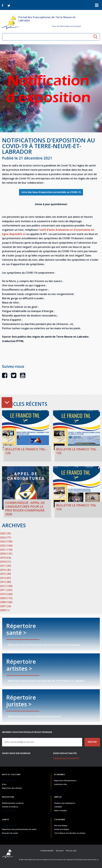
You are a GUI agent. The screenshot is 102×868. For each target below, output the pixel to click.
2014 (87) (6, 578)
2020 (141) (6, 554)
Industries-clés (61, 784)
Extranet (60, 851)
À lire (4, 784)
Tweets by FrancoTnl (66, 758)
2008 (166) (6, 602)
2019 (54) (6, 558)
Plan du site (71, 851)
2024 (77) (6, 538)
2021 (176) (6, 550)
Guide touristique (62, 829)
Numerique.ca (93, 860)
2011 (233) (6, 590)
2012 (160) (6, 586)
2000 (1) (5, 610)
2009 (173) (6, 598)
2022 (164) (6, 546)
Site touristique (61, 825)
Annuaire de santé (10, 833)
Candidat (58, 807)
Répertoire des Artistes (12, 788)
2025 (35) (6, 533)
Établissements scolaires (13, 803)
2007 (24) (6, 606)
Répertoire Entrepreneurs (65, 780)
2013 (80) (6, 582)
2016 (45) (6, 570)
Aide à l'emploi (61, 810)
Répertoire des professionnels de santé (19, 829)
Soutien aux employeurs (65, 803)
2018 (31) (6, 562)
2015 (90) (6, 574)
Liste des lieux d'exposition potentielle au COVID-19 (51, 192)
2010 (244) (6, 594)
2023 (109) (6, 541)
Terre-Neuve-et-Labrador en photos (70, 833)
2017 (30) (6, 566)
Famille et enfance (10, 807)
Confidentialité (47, 851)
